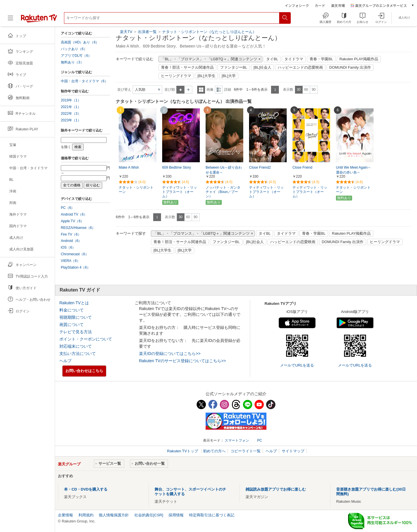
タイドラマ (294, 59)
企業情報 (65, 515)
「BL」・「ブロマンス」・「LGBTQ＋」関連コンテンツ (209, 59)
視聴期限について (76, 317)
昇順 (180, 90)
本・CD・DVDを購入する (86, 489)
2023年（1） (71, 120)
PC (260, 440)
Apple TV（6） (72, 221)
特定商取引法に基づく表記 (212, 515)
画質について (72, 325)
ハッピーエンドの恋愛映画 (300, 68)
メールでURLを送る (297, 365)
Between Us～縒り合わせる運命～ (224, 170)
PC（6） (68, 208)
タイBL (272, 59)
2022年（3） (71, 114)
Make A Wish (129, 167)
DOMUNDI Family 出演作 (350, 68)
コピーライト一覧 (246, 451)
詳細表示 (219, 90)
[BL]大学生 (206, 76)
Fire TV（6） (71, 234)
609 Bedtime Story (177, 167)
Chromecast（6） (75, 254)
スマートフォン (237, 440)
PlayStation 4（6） (76, 267)
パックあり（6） (74, 49)
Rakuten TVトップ (183, 451)
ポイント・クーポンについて (86, 339)
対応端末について (76, 346)
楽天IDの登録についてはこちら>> (170, 354)
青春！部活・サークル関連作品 (187, 68)
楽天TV (126, 32)
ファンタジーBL (234, 68)
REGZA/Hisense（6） (78, 228)
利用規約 (86, 515)
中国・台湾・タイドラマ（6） (84, 81)
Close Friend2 (260, 167)
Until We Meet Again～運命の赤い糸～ (353, 170)
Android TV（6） (74, 214)
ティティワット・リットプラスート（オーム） (180, 192)
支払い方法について (78, 354)
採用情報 (176, 515)
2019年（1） (71, 100)
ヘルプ (65, 361)
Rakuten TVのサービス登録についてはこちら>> (182, 361)
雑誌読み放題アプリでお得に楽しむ (276, 489)
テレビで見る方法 (76, 332)
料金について (72, 310)
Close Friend (302, 167)
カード (320, 5)
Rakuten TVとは (74, 303)
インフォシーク (297, 5)
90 (313, 90)
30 (298, 90)
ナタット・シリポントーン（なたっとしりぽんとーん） (209, 32)
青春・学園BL (321, 59)
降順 (188, 90)
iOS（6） (68, 247)
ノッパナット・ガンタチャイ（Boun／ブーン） (223, 192)
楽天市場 (338, 5)
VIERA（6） (71, 261)
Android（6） (71, 241)
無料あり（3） (72, 62)
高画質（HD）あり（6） (80, 42)
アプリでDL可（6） (76, 56)
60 (306, 90)
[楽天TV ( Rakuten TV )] (39, 20)
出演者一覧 (147, 32)
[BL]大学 (229, 76)
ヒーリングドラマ (176, 76)
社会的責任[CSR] (149, 515)
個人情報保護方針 (114, 515)
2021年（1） (71, 107)
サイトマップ (293, 451)
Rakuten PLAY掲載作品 (359, 59)
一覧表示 (201, 90)
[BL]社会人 (263, 68)
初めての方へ (214, 451)
